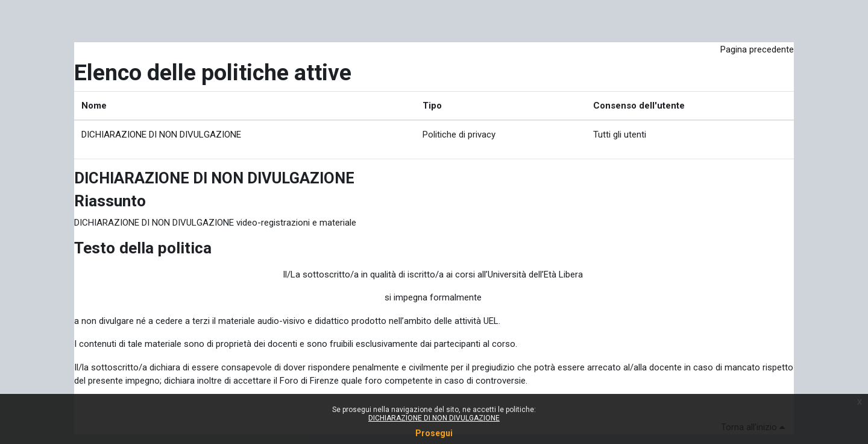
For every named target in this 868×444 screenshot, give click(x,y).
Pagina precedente (757, 49)
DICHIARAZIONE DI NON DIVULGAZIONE (161, 135)
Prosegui (434, 433)
